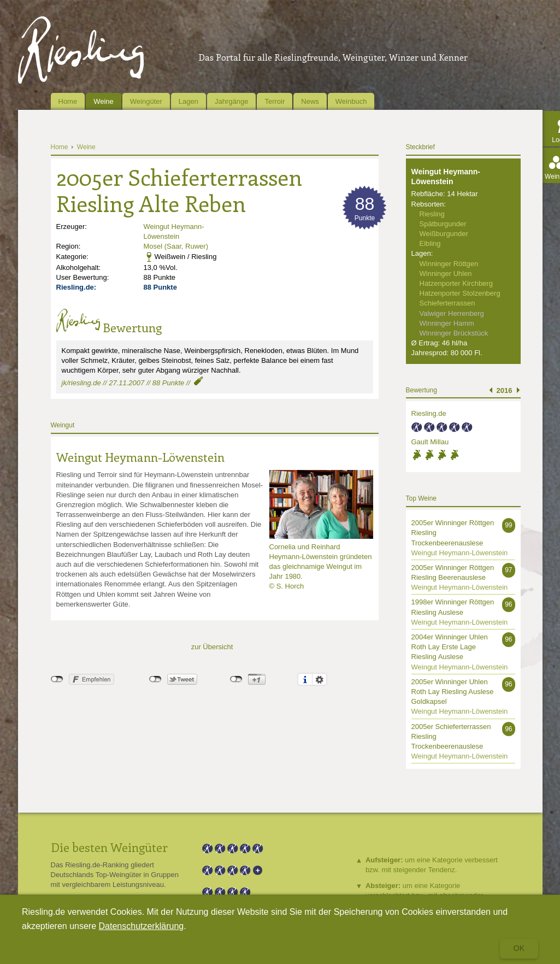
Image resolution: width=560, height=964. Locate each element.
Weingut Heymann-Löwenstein (140, 457)
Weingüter (146, 101)
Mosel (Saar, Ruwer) (176, 246)
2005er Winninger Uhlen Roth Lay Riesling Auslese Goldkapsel (453, 692)
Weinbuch (351, 101)
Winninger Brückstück (454, 333)
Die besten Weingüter (109, 847)
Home (68, 101)
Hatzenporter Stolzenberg (460, 293)
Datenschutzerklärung (142, 926)
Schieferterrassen (447, 303)
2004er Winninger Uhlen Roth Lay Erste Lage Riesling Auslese (450, 647)
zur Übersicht (212, 647)
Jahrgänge (231, 101)
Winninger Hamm (447, 323)
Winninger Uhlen (446, 274)
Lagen (188, 101)
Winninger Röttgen (449, 264)
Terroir (275, 101)
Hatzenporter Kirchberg (456, 283)
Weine (104, 101)
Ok (519, 948)
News (310, 101)
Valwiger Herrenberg (452, 313)
